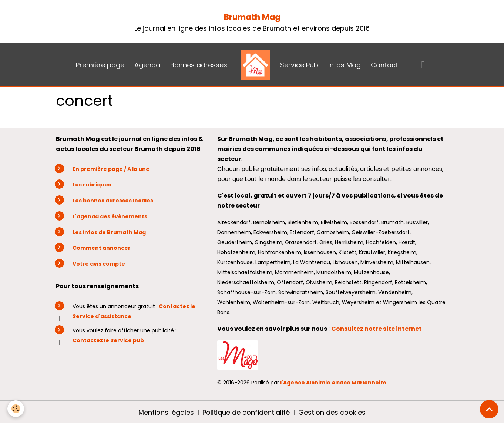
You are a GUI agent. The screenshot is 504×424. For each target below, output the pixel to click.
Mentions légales (166, 412)
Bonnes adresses (199, 65)
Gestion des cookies (332, 412)
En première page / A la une (111, 169)
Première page (100, 65)
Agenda (147, 65)
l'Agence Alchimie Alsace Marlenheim (333, 383)
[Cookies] (16, 409)
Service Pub (299, 65)
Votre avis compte (99, 264)
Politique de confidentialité (246, 412)
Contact (384, 65)
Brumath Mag (252, 17)
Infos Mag (345, 65)
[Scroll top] (489, 409)
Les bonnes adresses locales (113, 201)
